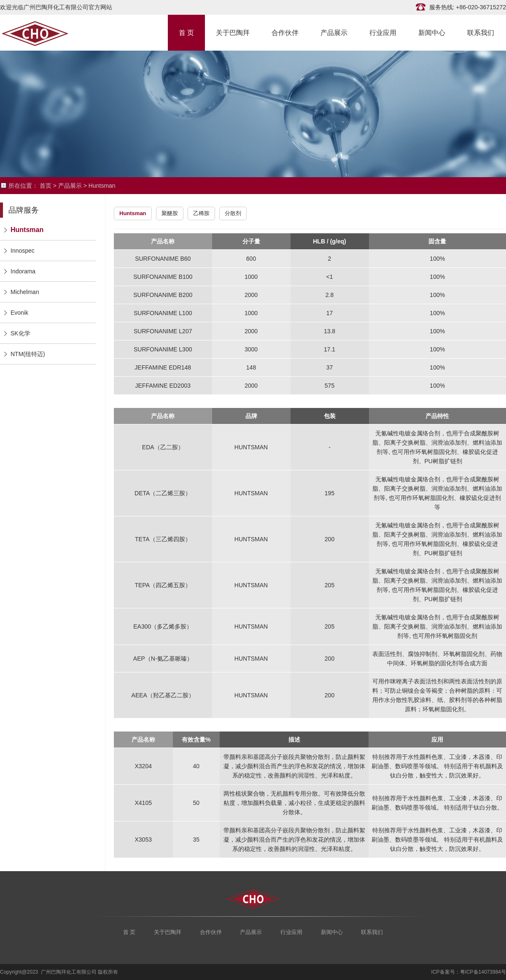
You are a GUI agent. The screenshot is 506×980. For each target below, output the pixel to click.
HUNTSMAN (251, 447)
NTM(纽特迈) (28, 354)
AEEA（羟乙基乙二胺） (163, 695)
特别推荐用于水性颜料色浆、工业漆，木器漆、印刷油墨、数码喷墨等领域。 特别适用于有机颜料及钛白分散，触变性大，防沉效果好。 (437, 766)
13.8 (330, 331)
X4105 (143, 803)
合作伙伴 (285, 32)
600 (251, 259)
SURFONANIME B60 (163, 259)
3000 (251, 349)
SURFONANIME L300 (163, 349)
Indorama (23, 271)
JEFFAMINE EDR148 (163, 367)
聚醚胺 (170, 213)
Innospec (23, 251)
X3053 (143, 840)
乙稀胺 (201, 213)
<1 (330, 277)
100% (437, 259)
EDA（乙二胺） (163, 447)
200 (330, 539)
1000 (251, 277)
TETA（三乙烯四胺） (163, 539)
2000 (251, 295)
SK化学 (20, 333)
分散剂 (233, 213)
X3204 (143, 766)
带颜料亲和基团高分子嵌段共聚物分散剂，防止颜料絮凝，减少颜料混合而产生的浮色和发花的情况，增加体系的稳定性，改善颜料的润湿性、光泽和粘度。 (294, 766)
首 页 (186, 32)
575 (330, 386)
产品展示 (334, 32)
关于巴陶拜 (233, 32)
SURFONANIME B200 (163, 295)
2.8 (330, 295)
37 (330, 367)
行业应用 (383, 32)
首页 (46, 186)
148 (251, 367)
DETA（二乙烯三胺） (163, 493)
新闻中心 (432, 32)
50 (196, 803)
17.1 (330, 349)
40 (196, 766)
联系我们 (481, 32)
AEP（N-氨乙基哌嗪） (163, 659)
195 (330, 493)
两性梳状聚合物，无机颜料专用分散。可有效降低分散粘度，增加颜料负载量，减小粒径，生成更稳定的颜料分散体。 (294, 803)
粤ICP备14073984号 (483, 972)
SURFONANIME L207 (163, 331)
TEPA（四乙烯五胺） (163, 585)
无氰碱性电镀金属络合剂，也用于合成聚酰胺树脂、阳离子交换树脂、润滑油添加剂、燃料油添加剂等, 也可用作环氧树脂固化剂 (437, 626)
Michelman (25, 292)
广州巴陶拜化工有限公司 (42, 33)
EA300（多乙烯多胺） (163, 626)
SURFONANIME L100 (163, 313)
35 (196, 840)
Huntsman (102, 186)
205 (330, 585)
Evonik (19, 313)
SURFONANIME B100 (163, 277)
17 (330, 313)
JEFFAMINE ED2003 (163, 386)
